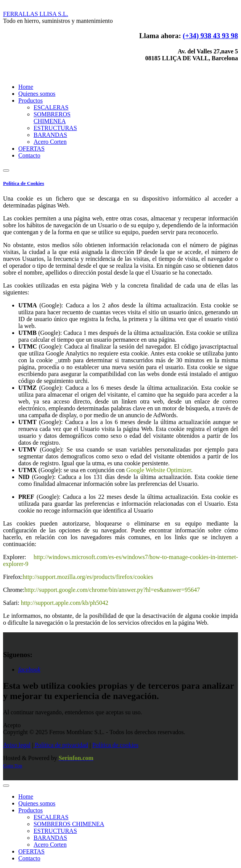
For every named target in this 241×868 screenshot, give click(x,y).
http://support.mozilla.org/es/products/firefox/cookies (88, 577)
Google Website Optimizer (159, 470)
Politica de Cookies (24, 183)
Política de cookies (115, 745)
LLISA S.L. (36, 14)
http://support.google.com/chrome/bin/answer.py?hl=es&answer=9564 (111, 590)
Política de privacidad (61, 745)
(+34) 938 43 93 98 (210, 36)
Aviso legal (17, 745)
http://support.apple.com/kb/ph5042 (65, 603)
